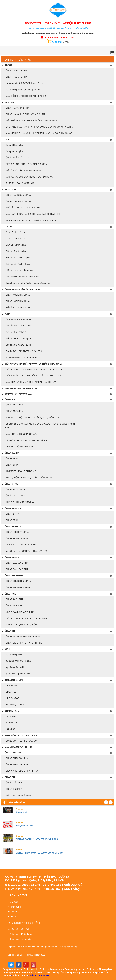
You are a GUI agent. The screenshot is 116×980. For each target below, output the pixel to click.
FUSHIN (7, 227)
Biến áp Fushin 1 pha (15, 245)
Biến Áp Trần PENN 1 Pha (18, 326)
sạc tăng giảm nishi (15, 667)
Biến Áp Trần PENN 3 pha (18, 332)
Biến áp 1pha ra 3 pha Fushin (19, 270)
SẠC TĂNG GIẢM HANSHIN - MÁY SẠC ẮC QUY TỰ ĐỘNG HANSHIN (39, 127)
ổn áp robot (16, 969)
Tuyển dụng (15, 907)
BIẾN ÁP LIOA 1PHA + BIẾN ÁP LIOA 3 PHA (26, 164)
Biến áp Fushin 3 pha (15, 251)
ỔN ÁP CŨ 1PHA (14, 783)
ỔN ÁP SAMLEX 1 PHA (17, 563)
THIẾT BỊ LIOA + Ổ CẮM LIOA (20, 183)
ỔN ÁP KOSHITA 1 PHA (17, 532)
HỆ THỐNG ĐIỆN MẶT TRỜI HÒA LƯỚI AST (27, 440)
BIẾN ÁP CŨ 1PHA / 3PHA (18, 795)
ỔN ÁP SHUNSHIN (12, 576)
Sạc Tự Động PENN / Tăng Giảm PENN (24, 351)
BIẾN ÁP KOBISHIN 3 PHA (18, 308)
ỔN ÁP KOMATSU (12, 508)
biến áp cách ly (73, 972)
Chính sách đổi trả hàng (21, 934)
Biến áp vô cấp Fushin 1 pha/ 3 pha (22, 277)
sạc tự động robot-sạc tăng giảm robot (23, 90)
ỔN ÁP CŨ (8, 777)
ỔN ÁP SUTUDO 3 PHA (17, 764)
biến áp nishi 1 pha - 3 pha (18, 661)
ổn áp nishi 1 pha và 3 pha (18, 674)
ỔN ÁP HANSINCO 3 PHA (18, 201)
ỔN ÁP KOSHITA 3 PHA (17, 538)
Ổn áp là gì (21, 812)
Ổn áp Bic (9, 631)
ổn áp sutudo (58, 969)
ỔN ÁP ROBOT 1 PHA (16, 71)
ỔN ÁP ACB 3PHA (14, 606)
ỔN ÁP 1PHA (12, 458)
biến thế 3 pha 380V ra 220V (36, 972)
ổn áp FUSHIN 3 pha (15, 239)
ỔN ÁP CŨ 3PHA (14, 789)
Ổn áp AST (9, 399)
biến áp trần (58, 972)
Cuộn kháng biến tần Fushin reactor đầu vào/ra (28, 283)
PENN (6, 314)
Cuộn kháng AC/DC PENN (18, 345)
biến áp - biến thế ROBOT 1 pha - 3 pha (24, 83)
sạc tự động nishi (14, 655)
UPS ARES (11, 692)
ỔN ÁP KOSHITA (12, 527)
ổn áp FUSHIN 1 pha (15, 232)
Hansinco (9, 189)
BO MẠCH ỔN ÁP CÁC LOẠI (17, 394)
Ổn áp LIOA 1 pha (14, 145)
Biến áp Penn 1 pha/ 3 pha (18, 338)
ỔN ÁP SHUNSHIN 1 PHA (18, 581)
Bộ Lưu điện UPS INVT (16, 705)
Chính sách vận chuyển (20, 939)
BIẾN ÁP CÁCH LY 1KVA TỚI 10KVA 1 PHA (37, 839)
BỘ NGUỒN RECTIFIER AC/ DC (21, 741)
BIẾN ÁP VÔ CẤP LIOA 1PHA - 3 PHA (23, 170)
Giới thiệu (14, 902)
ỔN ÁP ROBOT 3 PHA (16, 77)
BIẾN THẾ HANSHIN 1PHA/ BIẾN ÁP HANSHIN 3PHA (31, 120)
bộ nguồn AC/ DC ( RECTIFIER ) (20, 735)
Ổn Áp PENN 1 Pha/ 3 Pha (18, 319)
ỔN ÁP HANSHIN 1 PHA (17, 108)
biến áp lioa (106, 969)
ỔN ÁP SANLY (10, 453)
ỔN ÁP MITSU (10, 484)
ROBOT (7, 65)
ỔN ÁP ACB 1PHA (14, 599)
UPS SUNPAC (12, 698)
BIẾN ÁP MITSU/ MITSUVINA (19, 502)
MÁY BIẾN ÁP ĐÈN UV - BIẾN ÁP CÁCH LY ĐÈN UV (30, 382)
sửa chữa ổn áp (90, 972)
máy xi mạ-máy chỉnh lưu (18, 747)
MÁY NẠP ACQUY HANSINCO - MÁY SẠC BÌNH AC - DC (33, 214)
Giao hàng (14, 912)
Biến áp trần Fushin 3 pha (18, 264)
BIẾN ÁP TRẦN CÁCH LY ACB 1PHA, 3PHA (26, 618)
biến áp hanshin (12, 972)
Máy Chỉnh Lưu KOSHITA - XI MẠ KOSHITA (26, 551)
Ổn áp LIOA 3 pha (14, 151)
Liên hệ (13, 916)
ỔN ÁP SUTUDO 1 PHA (17, 758)
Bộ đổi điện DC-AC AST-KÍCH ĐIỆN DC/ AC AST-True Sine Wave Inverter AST (40, 426)
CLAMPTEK (11, 723)
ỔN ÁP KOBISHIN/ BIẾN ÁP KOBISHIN (22, 289)
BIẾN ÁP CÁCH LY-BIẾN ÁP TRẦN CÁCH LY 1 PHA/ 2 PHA (33, 369)
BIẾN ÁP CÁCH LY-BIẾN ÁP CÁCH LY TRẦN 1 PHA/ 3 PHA (32, 364)
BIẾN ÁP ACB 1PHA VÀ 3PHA (20, 612)
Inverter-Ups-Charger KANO (20, 388)
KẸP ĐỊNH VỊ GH (11, 711)
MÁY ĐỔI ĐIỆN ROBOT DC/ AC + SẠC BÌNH (27, 96)
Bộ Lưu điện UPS (13, 680)
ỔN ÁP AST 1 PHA (14, 405)
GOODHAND (12, 716)
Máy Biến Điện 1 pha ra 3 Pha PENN (23, 357)
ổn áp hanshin (31, 969)
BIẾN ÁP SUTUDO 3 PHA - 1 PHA (22, 771)
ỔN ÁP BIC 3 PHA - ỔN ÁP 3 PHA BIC (24, 643)
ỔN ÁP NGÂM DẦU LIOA (17, 158)
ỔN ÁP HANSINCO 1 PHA (18, 195)
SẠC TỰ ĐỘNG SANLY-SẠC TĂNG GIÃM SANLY (29, 478)
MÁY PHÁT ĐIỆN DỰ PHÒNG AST (22, 434)
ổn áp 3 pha (93, 969)
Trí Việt (74, 947)
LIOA (6, 140)
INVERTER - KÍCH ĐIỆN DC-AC (21, 471)
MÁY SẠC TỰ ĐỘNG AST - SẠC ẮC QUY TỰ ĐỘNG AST (33, 417)
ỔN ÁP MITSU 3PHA (15, 496)
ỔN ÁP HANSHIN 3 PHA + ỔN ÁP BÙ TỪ (25, 114)
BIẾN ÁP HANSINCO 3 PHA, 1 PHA (23, 208)
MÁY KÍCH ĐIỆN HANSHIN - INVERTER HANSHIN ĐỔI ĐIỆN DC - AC (39, 133)
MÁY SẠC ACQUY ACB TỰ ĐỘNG (22, 625)
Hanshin (8, 102)
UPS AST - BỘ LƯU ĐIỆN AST (20, 447)
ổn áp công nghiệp (76, 969)
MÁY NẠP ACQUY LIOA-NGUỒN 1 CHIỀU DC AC (29, 177)
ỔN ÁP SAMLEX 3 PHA (17, 569)
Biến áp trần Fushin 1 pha (18, 258)
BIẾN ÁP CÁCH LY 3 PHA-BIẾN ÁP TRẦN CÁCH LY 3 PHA (33, 376)
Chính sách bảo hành (19, 929)
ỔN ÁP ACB (9, 594)
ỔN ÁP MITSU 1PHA (15, 489)
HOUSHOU (11, 729)
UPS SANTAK (12, 685)
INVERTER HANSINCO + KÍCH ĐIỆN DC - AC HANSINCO (33, 220)
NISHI (6, 649)
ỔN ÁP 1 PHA (12, 514)
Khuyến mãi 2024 (25, 826)
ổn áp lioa (45, 969)
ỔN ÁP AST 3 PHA (14, 411)
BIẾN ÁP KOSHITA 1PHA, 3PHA (21, 545)
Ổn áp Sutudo (11, 753)
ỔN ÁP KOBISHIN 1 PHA (17, 295)
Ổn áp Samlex (11, 557)
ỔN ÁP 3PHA (12, 465)
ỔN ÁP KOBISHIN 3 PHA (17, 301)
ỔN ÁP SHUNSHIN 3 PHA (18, 587)
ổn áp (6, 969)
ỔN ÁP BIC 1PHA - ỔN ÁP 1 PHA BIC (23, 636)
